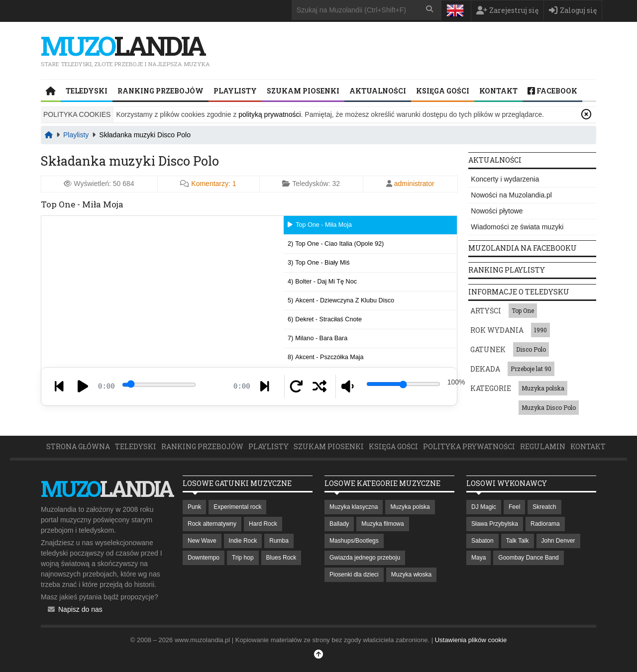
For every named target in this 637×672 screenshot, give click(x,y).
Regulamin (543, 446)
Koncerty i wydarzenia (505, 179)
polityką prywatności (269, 114)
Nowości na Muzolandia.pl (511, 195)
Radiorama (545, 524)
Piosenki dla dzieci (354, 575)
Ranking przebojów (160, 91)
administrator (414, 184)
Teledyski (87, 91)
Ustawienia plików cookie (471, 640)
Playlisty (235, 91)
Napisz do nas (80, 609)
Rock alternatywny (212, 524)
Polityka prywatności (469, 446)
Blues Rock (281, 558)
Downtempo (204, 558)
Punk (194, 507)
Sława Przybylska (495, 524)
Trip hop (243, 558)
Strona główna (78, 446)
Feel (514, 507)
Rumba (279, 541)
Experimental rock (237, 507)
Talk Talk (518, 541)
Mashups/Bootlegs (354, 541)
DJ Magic (484, 507)
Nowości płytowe (497, 211)
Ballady (339, 524)
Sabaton (482, 541)
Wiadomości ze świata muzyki (517, 227)
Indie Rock (243, 541)
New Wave (202, 541)
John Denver (558, 541)
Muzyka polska (543, 388)
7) (318, 338)
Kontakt (498, 91)
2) (336, 244)
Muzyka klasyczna (354, 507)
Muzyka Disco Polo (549, 407)
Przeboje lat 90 (531, 369)
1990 (540, 330)
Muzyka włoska (411, 575)
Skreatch (544, 507)
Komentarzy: (213, 184)
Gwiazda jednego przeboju (365, 558)
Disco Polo (531, 349)
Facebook (552, 91)
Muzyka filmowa (382, 524)
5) (341, 300)
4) (322, 282)
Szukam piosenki (303, 91)
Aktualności (378, 91)
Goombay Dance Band (528, 558)
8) (325, 357)
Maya (478, 558)
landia (123, 45)
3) (318, 263)
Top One (523, 310)
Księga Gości (443, 91)
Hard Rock (263, 524)
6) (325, 319)
